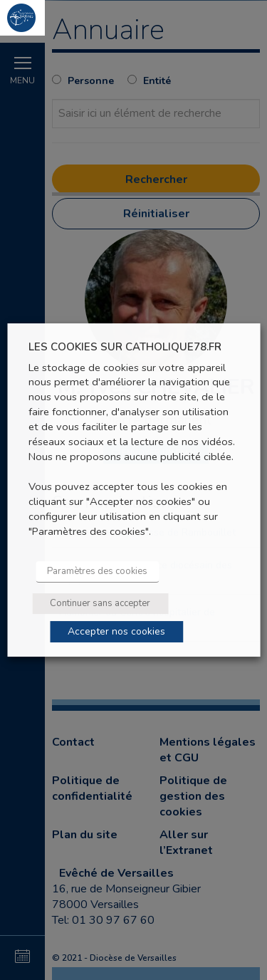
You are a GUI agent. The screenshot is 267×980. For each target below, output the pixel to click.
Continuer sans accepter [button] (100, 603)
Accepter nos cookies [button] (116, 631)
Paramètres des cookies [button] (97, 571)
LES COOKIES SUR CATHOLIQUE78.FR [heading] (125, 347)
